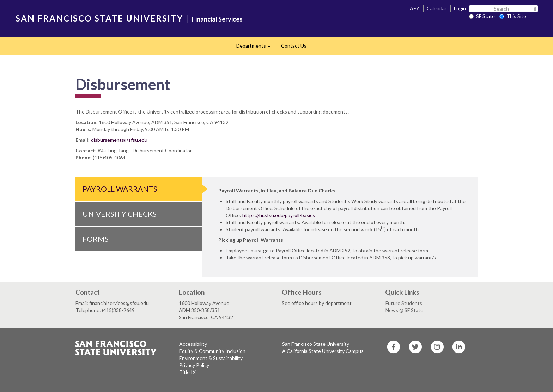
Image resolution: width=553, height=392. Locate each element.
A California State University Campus (323, 351)
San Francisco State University (316, 344)
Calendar (437, 8)
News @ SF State (404, 310)
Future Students (404, 303)
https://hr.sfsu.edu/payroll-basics (279, 215)
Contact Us (294, 46)
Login (460, 8)
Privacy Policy (194, 365)
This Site (513, 16)
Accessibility (193, 344)
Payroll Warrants (120, 189)
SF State (482, 16)
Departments (256, 48)
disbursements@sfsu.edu (119, 140)
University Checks (120, 214)
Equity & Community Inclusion (212, 351)
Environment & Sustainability (211, 358)
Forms (96, 239)
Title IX (187, 372)
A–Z (415, 8)
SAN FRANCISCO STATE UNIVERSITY (99, 18)
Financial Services (217, 19)
